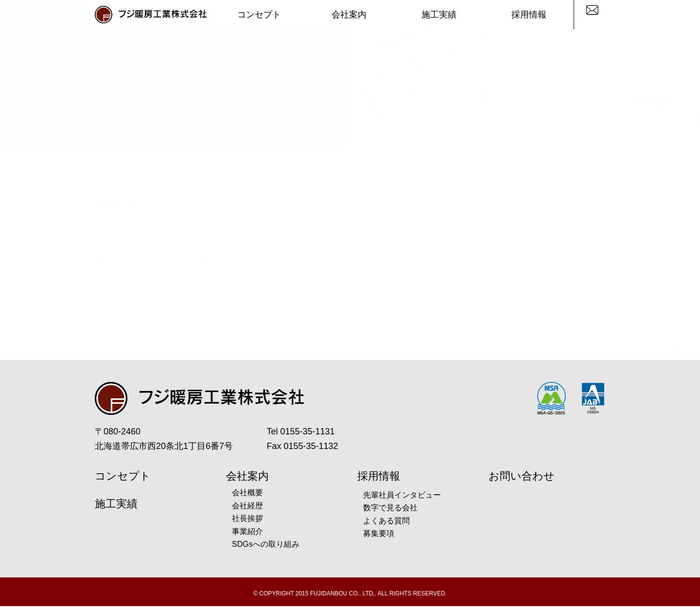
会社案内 (349, 15)
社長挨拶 (247, 522)
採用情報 (529, 15)
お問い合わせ (522, 480)
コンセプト (259, 15)
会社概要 (247, 496)
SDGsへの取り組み (266, 548)
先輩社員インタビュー (402, 498)
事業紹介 (247, 535)
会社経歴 (247, 509)
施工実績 (439, 15)
